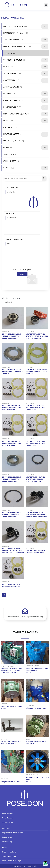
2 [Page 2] (9, 595)
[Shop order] (12, 302)
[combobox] (22, 192)
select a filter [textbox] (11, 192)
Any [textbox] (8, 244)
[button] (46, 5)
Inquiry (22, 274)
